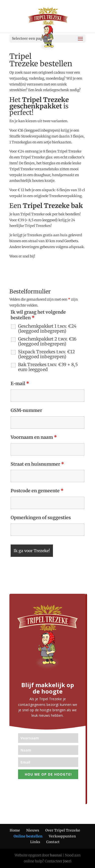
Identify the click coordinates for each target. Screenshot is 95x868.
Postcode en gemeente (37, 491)
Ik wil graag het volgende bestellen (38, 315)
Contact (53, 842)
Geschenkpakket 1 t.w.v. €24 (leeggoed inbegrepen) (47, 329)
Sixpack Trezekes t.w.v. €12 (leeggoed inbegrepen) (47, 354)
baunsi (56, 855)
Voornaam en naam (34, 437)
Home (15, 830)
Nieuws (33, 830)
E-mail (20, 383)
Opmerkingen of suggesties (41, 518)
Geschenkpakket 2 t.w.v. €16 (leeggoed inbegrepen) (47, 341)
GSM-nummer (26, 410)
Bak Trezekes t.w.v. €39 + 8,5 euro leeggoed (48, 367)
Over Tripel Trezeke (63, 830)
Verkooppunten (62, 836)
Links (35, 842)
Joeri (67, 861)
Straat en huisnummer (37, 464)
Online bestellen (28, 836)
